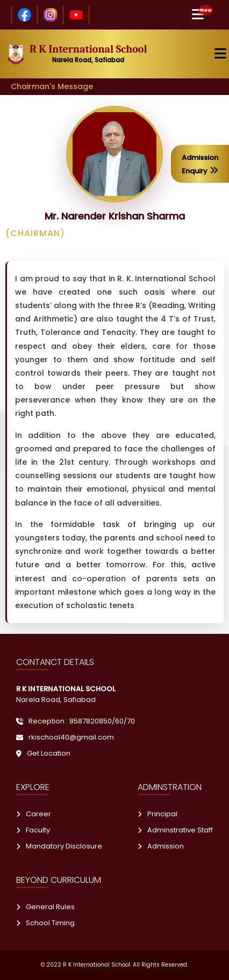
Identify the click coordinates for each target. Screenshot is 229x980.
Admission (161, 846)
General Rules (45, 907)
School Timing (45, 923)
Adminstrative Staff (175, 830)
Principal (158, 814)
